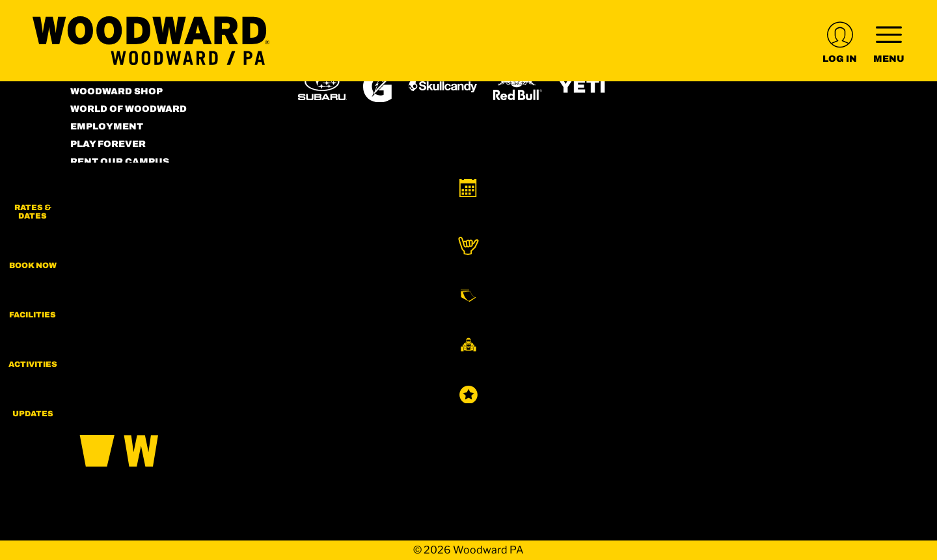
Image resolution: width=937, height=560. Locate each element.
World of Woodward (129, 109)
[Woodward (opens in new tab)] (336, 327)
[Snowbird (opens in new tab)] (655, 290)
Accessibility (109, 197)
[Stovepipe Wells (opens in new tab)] (527, 327)
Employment (107, 127)
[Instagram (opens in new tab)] (83, 280)
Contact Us (103, 214)
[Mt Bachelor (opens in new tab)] (597, 290)
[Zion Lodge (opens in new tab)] (613, 327)
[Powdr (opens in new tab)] (328, 290)
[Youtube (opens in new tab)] (155, 280)
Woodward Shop (116, 91)
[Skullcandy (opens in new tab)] (443, 86)
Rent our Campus (120, 162)
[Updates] (904, 423)
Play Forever (108, 144)
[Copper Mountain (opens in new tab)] (469, 290)
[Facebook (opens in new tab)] (119, 280)
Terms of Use (107, 179)
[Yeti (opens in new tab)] (583, 86)
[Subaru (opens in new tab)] (322, 86)
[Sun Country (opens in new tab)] (430, 327)
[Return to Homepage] (151, 41)
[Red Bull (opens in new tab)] (518, 87)
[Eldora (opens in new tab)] (537, 290)
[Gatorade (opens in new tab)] (378, 86)
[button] (904, 202)
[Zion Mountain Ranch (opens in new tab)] (687, 327)
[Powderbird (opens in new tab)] (770, 290)
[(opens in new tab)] (840, 41)
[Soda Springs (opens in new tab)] (707, 290)
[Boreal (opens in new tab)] (401, 290)
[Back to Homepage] (168, 427)
